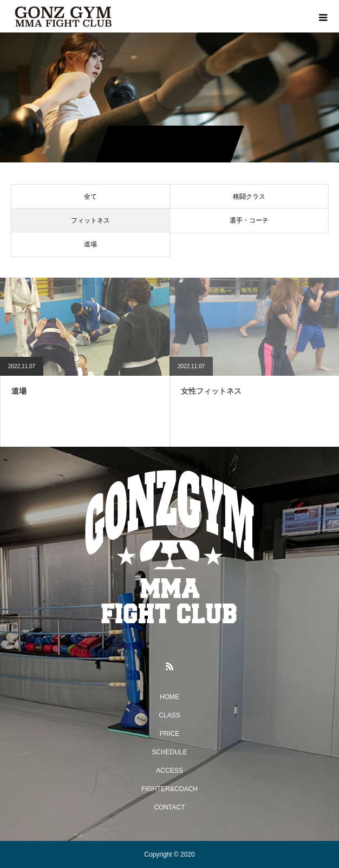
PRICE (170, 734)
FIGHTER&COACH (169, 789)
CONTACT (169, 807)
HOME (169, 697)
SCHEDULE (169, 752)
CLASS (169, 715)
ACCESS (169, 771)
